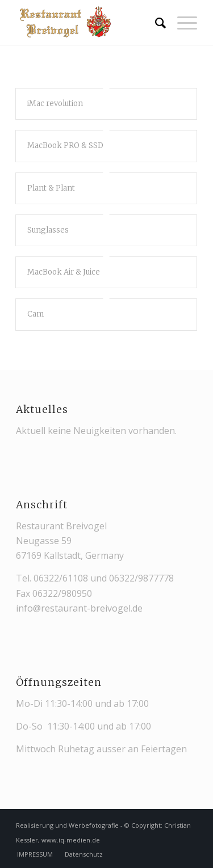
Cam (35, 314)
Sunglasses (48, 230)
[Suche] (155, 23)
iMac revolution (55, 104)
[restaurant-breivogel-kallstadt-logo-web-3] (88, 23)
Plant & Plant (51, 188)
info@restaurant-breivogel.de (79, 608)
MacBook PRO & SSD (65, 146)
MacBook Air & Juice (64, 272)
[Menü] (181, 23)
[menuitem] (155, 23)
